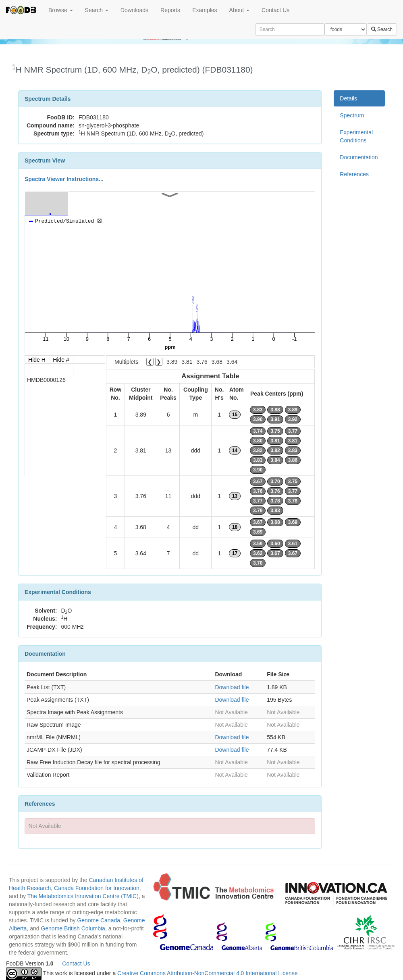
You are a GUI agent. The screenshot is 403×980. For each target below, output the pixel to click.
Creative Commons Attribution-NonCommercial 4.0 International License (208, 973)
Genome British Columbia (73, 928)
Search (97, 10)
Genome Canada (99, 920)
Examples (205, 10)
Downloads (134, 10)
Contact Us (275, 10)
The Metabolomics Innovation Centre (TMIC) (83, 896)
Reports (170, 10)
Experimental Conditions (356, 136)
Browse (61, 10)
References (354, 174)
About (239, 10)
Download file (232, 687)
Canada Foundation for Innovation (97, 888)
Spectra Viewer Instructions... (64, 179)
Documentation (359, 157)
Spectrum (352, 115)
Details (348, 98)
